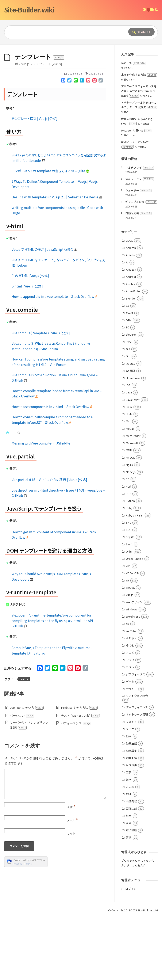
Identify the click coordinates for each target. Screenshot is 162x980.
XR (128, 687)
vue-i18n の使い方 (27, 771)
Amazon (131, 333)
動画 (129, 799)
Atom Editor (133, 354)
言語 (129, 886)
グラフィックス (136, 738)
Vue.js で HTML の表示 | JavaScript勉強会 (45, 313)
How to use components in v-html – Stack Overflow (52, 470)
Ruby (129, 571)
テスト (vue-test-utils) (80, 779)
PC (128, 542)
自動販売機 (138, 276)
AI (127, 326)
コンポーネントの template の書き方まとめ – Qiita (51, 234)
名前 (71, 870)
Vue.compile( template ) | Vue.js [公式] (41, 396)
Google (131, 427)
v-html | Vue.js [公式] (27, 349)
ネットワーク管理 (137, 778)
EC (128, 391)
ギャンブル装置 (141, 265)
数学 (129, 843)
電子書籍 (131, 893)
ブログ (130, 792)
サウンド (131, 752)
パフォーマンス (76, 787)
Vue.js (25, 127)
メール (73, 884)
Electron (131, 398)
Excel (129, 405)
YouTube (131, 694)
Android (131, 340)
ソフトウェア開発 (137, 759)
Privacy (18, 927)
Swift (129, 608)
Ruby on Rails (134, 579)
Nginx (129, 528)
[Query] (66, 32)
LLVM (129, 477)
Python (130, 564)
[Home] (16, 127)
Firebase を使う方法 (79, 771)
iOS (128, 448)
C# (128, 369)
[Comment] (55, 847)
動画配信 (131, 821)
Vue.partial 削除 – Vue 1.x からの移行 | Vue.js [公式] (49, 543)
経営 (129, 879)
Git (128, 420)
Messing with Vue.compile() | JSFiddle (41, 506)
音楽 (129, 901)
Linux (129, 470)
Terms (28, 927)
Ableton (131, 311)
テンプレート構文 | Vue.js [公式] (34, 182)
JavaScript (133, 463)
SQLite (130, 600)
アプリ (130, 723)
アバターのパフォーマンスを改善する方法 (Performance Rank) (139, 154)
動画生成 (131, 807)
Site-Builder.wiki (29, 10)
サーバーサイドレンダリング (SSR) (29, 788)
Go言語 (130, 434)
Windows (132, 673)
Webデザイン (134, 665)
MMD (129, 513)
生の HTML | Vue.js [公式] (30, 339)
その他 (130, 709)
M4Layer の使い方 (137, 194)
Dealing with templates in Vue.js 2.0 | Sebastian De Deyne (57, 260)
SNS (129, 586)
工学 (129, 836)
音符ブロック (140, 242)
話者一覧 (134, 126)
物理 (129, 857)
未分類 (130, 850)
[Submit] (141, 32)
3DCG (129, 304)
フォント (131, 785)
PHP (129, 557)
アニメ (130, 716)
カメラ (130, 730)
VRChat (130, 651)
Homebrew (133, 441)
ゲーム (130, 745)
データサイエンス (137, 771)
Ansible (131, 347)
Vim (128, 629)
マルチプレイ (140, 231)
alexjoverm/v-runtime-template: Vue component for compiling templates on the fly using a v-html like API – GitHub (54, 684)
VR (128, 644)
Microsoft (132, 506)
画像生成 (131, 872)
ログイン (131, 952)
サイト (71, 897)
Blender (131, 362)
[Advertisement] (81, 76)
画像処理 (131, 864)
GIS (128, 412)
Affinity (130, 318)
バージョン (22, 779)
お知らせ (131, 701)
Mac (128, 485)
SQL (129, 593)
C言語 (130, 376)
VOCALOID (132, 636)
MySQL (130, 521)
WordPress (133, 680)
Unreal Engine (135, 622)
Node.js (131, 535)
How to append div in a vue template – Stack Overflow (54, 360)
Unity (129, 615)
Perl (128, 550)
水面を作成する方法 (139, 138)
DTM (129, 383)
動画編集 (131, 814)
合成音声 (131, 828)
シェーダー (138, 254)
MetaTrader (133, 499)
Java (129, 456)
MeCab (130, 492)
